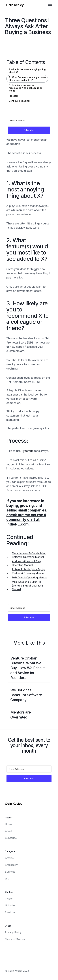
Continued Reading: (19, 101)
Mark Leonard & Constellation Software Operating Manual (29, 555)
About (9, 831)
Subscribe (11, 838)
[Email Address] (29, 121)
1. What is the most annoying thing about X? (27, 71)
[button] (50, 5)
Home (8, 824)
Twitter (9, 899)
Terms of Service (15, 939)
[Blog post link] (29, 668)
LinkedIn (10, 905)
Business (10, 872)
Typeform (27, 451)
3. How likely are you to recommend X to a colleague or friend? (25, 88)
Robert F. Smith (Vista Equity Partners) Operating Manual (28, 571)
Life (7, 879)
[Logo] (15, 5)
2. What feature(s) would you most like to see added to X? (27, 79)
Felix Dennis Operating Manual (29, 577)
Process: (13, 96)
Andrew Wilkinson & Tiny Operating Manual (26, 563)
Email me (10, 912)
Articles (9, 858)
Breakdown (12, 865)
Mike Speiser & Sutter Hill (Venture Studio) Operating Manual (27, 586)
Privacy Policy (13, 932)
